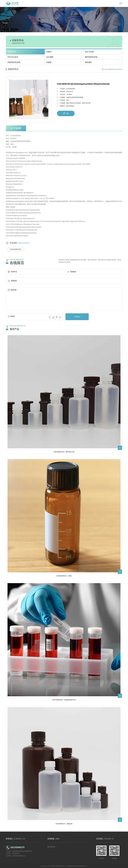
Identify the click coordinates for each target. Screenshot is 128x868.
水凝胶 (49, 62)
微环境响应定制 (91, 57)
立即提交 (76, 316)
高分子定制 (89, 52)
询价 (66, 113)
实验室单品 (12, 52)
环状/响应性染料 (14, 62)
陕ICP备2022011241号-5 (80, 865)
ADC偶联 (50, 57)
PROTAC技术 (13, 57)
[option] (29, 99)
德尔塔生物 (51, 846)
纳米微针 (88, 62)
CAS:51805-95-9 (14, 249)
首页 (106, 69)
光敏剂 (49, 52)
